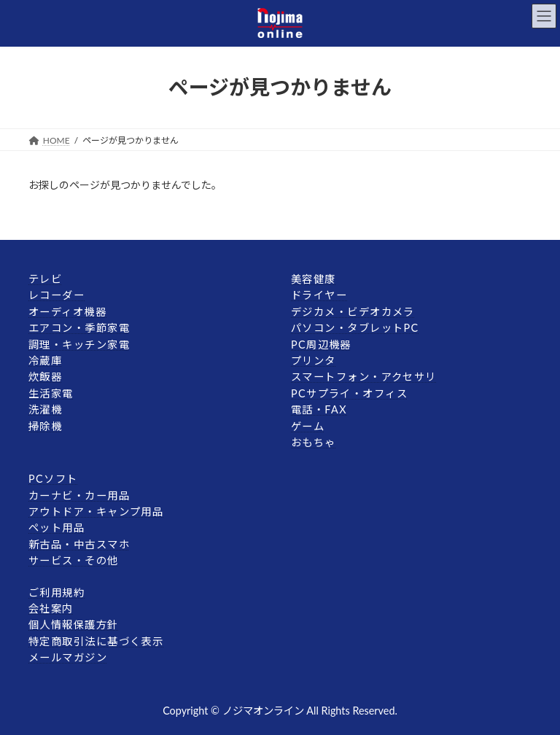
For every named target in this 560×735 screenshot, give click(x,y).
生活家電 (51, 393)
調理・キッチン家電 (79, 344)
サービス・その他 (74, 560)
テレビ (45, 279)
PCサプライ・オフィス (349, 393)
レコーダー (57, 295)
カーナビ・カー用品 (79, 495)
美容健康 (314, 279)
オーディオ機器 (67, 312)
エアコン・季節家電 (79, 328)
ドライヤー (319, 295)
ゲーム (308, 425)
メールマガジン (68, 657)
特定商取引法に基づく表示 (96, 641)
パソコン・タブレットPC (355, 328)
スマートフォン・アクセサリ (364, 377)
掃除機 (45, 425)
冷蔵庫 (45, 361)
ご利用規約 (57, 592)
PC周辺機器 (321, 344)
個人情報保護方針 (74, 625)
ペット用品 (57, 528)
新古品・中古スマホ (79, 544)
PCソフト (53, 479)
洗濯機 (45, 409)
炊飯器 (45, 377)
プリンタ (314, 361)
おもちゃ (314, 442)
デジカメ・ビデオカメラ (353, 312)
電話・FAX (319, 409)
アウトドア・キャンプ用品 (96, 512)
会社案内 (51, 608)
